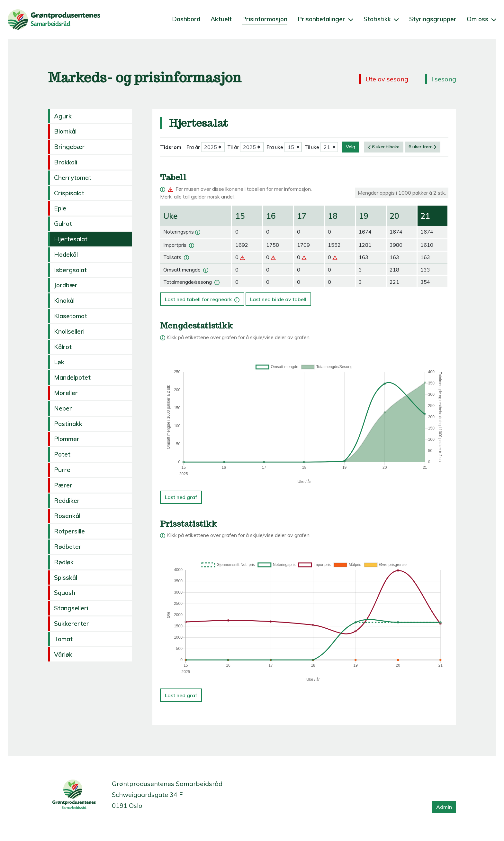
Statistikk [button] (381, 19)
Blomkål (65, 131)
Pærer (63, 485)
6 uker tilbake (384, 147)
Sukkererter (72, 624)
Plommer (67, 439)
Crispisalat (69, 193)
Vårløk (63, 654)
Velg (351, 147)
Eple (60, 208)
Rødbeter (68, 547)
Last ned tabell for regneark (203, 297)
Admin (444, 807)
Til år (233, 147)
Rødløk (64, 562)
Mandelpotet (72, 377)
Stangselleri (71, 608)
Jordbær (66, 285)
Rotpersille (69, 531)
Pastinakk (68, 424)
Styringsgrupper (433, 19)
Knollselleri (69, 331)
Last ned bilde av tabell (278, 299)
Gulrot (63, 224)
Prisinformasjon (265, 19)
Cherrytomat (73, 178)
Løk (59, 362)
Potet (62, 454)
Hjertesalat (71, 239)
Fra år (193, 147)
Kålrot (63, 347)
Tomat (63, 639)
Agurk (63, 116)
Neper (63, 408)
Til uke (312, 147)
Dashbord (186, 19)
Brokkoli (66, 162)
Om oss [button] (482, 19)
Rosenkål (67, 516)
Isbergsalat (70, 270)
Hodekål (66, 254)
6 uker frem (423, 147)
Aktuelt (221, 19)
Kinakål (64, 300)
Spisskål (66, 578)
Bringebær (69, 147)
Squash (65, 593)
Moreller (66, 393)
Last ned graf (181, 497)
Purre (62, 470)
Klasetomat (71, 316)
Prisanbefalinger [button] (325, 19)
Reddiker (67, 501)
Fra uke (275, 147)
